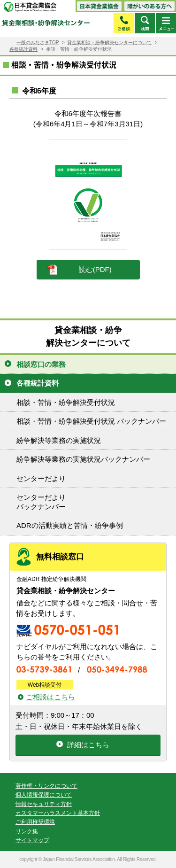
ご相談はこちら (50, 697)
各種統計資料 (23, 49)
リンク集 (27, 831)
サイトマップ (32, 840)
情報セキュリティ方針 (44, 804)
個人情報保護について (44, 795)
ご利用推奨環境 (35, 822)
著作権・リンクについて (46, 786)
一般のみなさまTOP (38, 43)
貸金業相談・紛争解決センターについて (109, 43)
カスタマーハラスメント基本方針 (58, 813)
